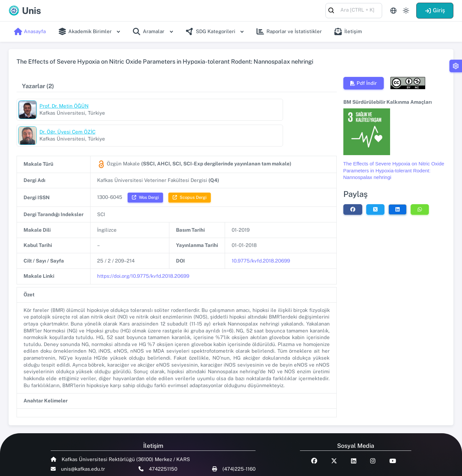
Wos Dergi (145, 172)
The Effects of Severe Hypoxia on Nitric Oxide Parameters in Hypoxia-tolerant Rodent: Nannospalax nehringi (394, 170)
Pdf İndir (364, 83)
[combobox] (354, 10)
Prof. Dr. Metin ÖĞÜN (64, 106)
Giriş (435, 10)
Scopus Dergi (190, 172)
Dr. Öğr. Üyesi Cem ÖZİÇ (230, 106)
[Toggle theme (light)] (406, 11)
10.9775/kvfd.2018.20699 (261, 235)
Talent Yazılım (84, 467)
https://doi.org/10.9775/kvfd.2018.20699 (143, 250)
